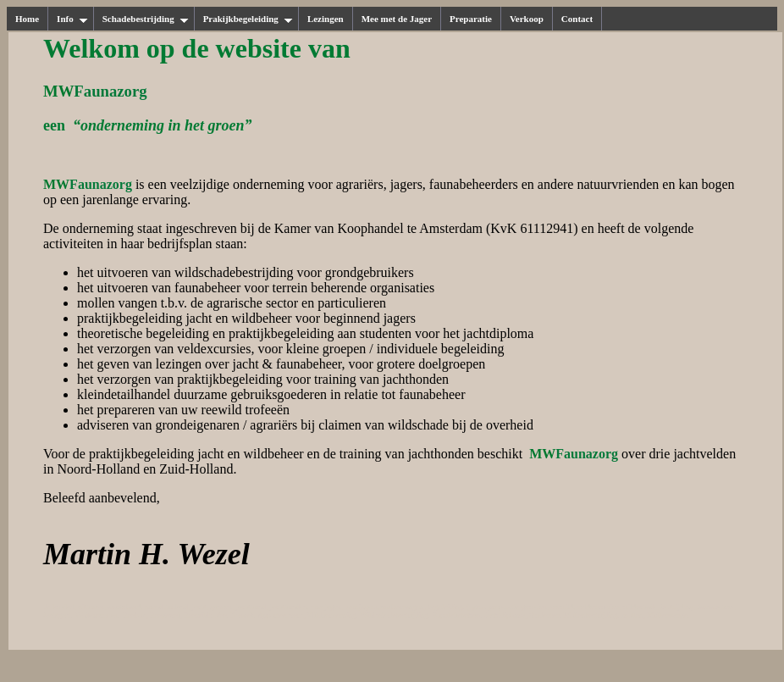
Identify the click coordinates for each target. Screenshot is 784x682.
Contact (577, 19)
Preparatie (471, 19)
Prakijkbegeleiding (248, 19)
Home (27, 19)
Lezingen (326, 19)
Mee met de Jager (397, 19)
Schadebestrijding (146, 19)
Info (72, 19)
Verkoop (527, 19)
